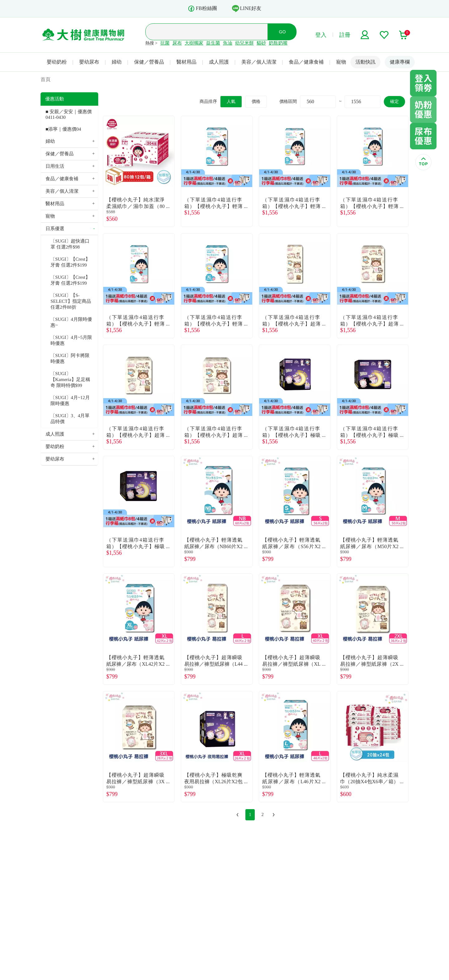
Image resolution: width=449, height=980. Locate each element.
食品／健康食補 (306, 62)
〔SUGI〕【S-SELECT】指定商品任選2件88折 (71, 301)
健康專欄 (400, 62)
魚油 (228, 43)
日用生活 (55, 166)
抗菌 (165, 43)
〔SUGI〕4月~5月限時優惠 (71, 340)
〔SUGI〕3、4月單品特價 (70, 419)
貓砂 (261, 43)
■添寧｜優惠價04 (63, 129)
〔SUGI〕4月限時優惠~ (71, 322)
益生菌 (213, 43)
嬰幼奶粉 (57, 62)
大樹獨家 (194, 43)
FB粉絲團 (202, 9)
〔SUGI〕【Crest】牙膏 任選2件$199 (70, 262)
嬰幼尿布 (89, 62)
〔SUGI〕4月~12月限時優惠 (70, 401)
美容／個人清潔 (259, 62)
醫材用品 (186, 62)
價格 (256, 101)
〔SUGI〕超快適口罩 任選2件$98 (70, 244)
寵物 (341, 62)
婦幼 (117, 62)
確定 (394, 101)
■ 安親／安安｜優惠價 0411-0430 (69, 114)
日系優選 (55, 229)
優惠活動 (55, 99)
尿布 (177, 43)
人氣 (231, 101)
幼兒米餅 (244, 43)
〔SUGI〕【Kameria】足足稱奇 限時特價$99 (70, 379)
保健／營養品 (149, 62)
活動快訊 (365, 62)
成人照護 (219, 62)
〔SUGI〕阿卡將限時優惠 (70, 358)
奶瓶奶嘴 (278, 43)
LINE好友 (247, 8)
